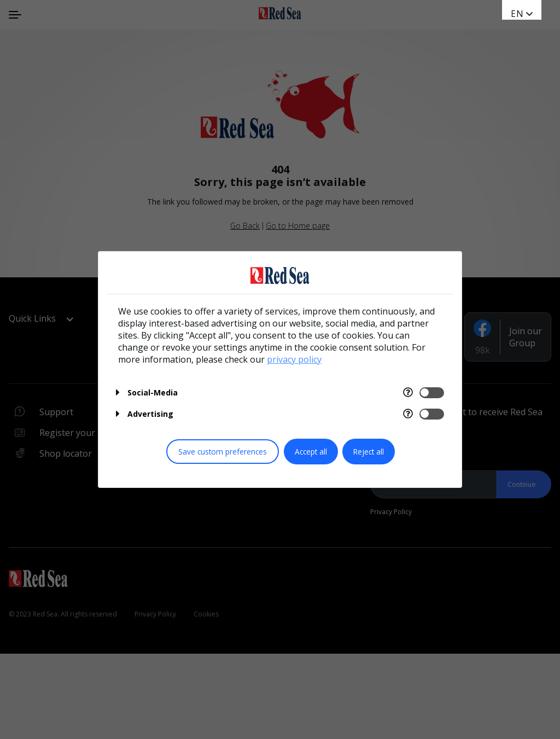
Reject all (369, 452)
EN (517, 14)
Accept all (311, 452)
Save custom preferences (223, 452)
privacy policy (294, 359)
